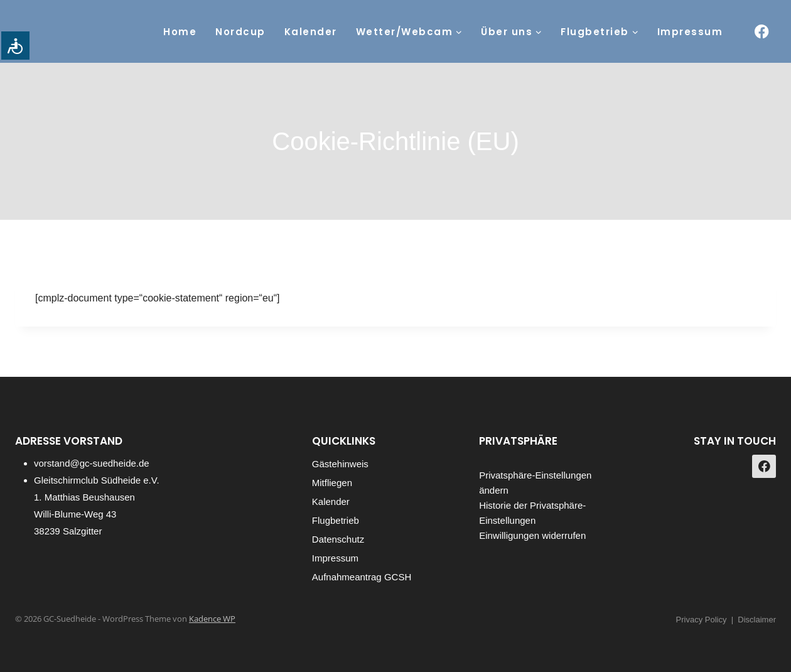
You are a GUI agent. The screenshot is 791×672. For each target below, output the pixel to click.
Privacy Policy (702, 620)
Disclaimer (757, 620)
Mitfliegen (332, 483)
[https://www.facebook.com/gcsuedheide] (762, 32)
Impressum (690, 32)
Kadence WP (212, 619)
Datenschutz (338, 539)
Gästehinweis (340, 464)
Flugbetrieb (336, 520)
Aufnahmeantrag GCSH (362, 577)
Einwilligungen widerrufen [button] (532, 535)
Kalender (311, 32)
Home (180, 32)
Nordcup (240, 32)
